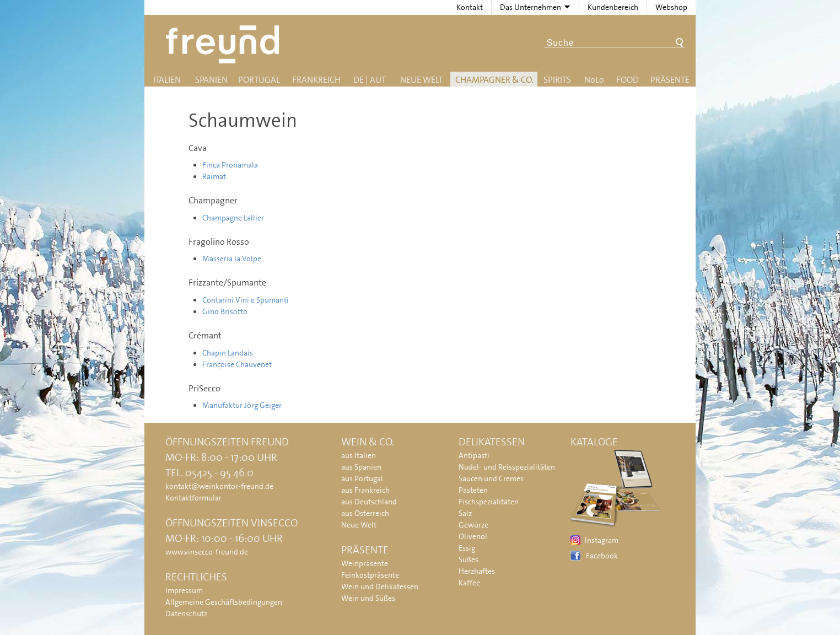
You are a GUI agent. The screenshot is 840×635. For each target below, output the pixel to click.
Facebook (602, 556)
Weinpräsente (365, 563)
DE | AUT (370, 80)
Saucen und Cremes (491, 478)
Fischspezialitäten (489, 502)
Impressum (184, 590)
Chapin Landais (228, 353)
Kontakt (470, 7)
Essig (467, 548)
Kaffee (469, 583)
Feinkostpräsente (370, 575)
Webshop (671, 7)
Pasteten (473, 490)
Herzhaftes (477, 571)
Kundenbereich (613, 7)
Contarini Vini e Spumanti (246, 300)
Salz (465, 513)
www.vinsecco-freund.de (207, 552)
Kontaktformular (193, 498)
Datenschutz (186, 614)
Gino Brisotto (225, 311)
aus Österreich (365, 513)
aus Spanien (361, 467)
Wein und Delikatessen (380, 586)
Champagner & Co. (494, 80)
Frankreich (316, 80)
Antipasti (474, 455)
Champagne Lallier (233, 218)
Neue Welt (421, 80)
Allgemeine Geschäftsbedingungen (224, 602)
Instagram (602, 540)
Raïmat (214, 176)
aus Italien (359, 455)
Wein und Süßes (368, 598)
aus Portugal (362, 478)
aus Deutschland (369, 502)
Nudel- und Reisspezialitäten (507, 467)
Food (628, 80)
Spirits (557, 80)
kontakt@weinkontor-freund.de (219, 486)
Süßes (469, 559)
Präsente (670, 80)
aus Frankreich (365, 490)
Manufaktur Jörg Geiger (242, 405)
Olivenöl (473, 536)
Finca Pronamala (230, 165)
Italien (167, 80)
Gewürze (473, 525)
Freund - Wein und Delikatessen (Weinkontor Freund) (225, 44)
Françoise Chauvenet (237, 364)
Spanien (211, 80)
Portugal (259, 80)
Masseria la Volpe (232, 259)
